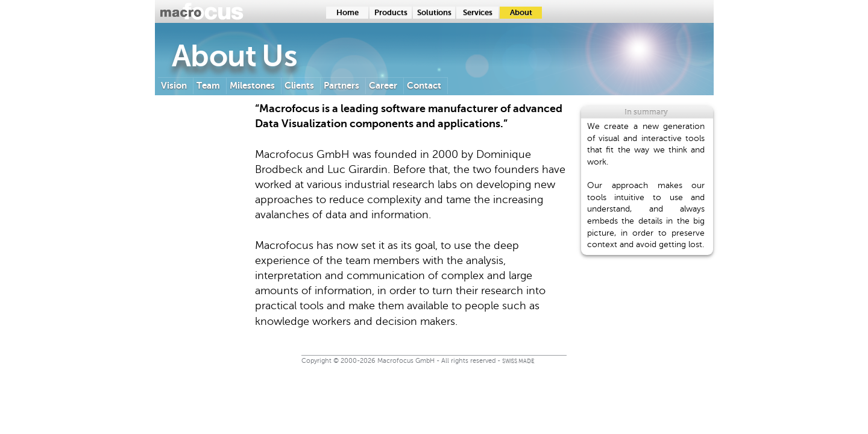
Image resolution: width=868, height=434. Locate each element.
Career (383, 85)
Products (391, 12)
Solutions (434, 12)
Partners (341, 85)
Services (478, 12)
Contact (424, 85)
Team (208, 85)
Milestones (252, 85)
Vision (174, 85)
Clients (299, 85)
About (521, 12)
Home (348, 12)
